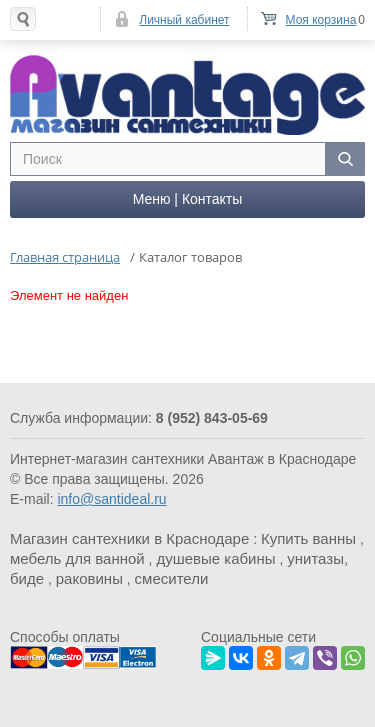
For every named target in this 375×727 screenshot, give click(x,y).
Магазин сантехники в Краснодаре (129, 538)
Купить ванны (308, 538)
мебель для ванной (77, 558)
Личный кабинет (184, 20)
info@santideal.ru (111, 499)
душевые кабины (215, 558)
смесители (172, 578)
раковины (89, 578)
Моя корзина (321, 20)
